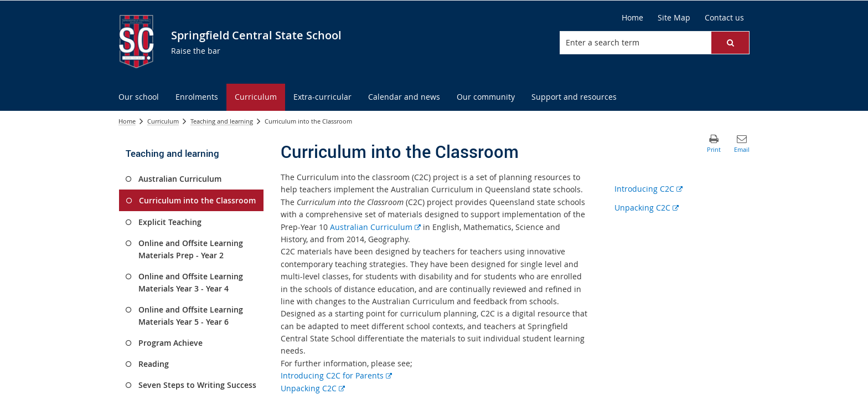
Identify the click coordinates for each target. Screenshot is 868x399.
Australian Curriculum (375, 227)
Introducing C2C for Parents (336, 375)
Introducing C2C (649, 189)
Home (127, 121)
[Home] (632, 18)
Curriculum (163, 121)
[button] (730, 43)
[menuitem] (139, 97)
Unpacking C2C (313, 388)
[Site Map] (674, 18)
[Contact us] (724, 18)
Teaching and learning (222, 121)
